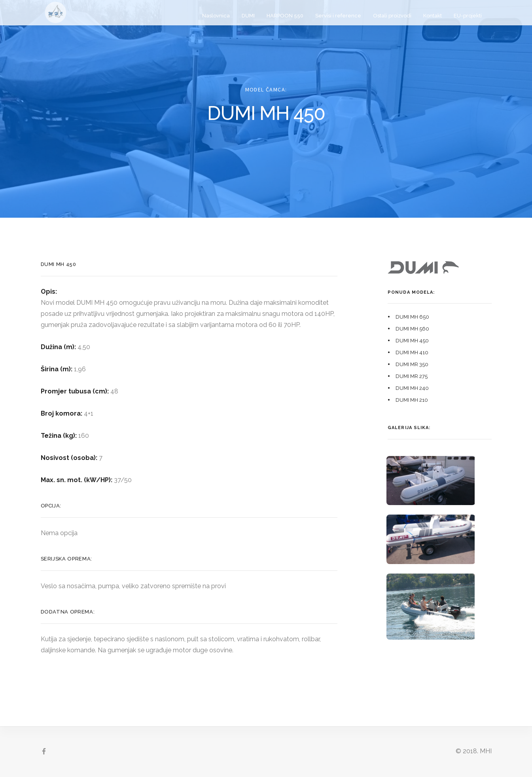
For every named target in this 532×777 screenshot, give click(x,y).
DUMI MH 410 (412, 352)
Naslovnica (216, 16)
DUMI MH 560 (412, 329)
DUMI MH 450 (412, 341)
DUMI (248, 16)
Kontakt (433, 16)
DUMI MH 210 (412, 400)
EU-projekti (468, 16)
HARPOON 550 (285, 16)
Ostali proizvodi (392, 16)
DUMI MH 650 (412, 317)
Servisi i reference (338, 16)
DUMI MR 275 (412, 376)
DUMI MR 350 (412, 364)
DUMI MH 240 (412, 388)
